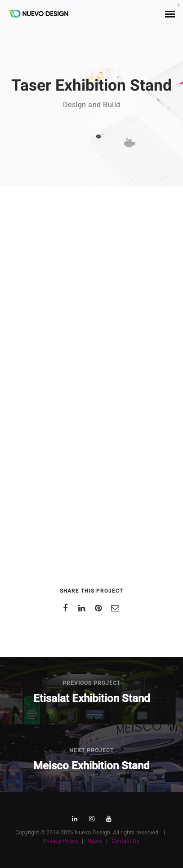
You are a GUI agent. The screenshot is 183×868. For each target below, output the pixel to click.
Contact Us (125, 841)
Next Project (91, 750)
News (95, 841)
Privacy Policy (60, 841)
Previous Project (91, 683)
